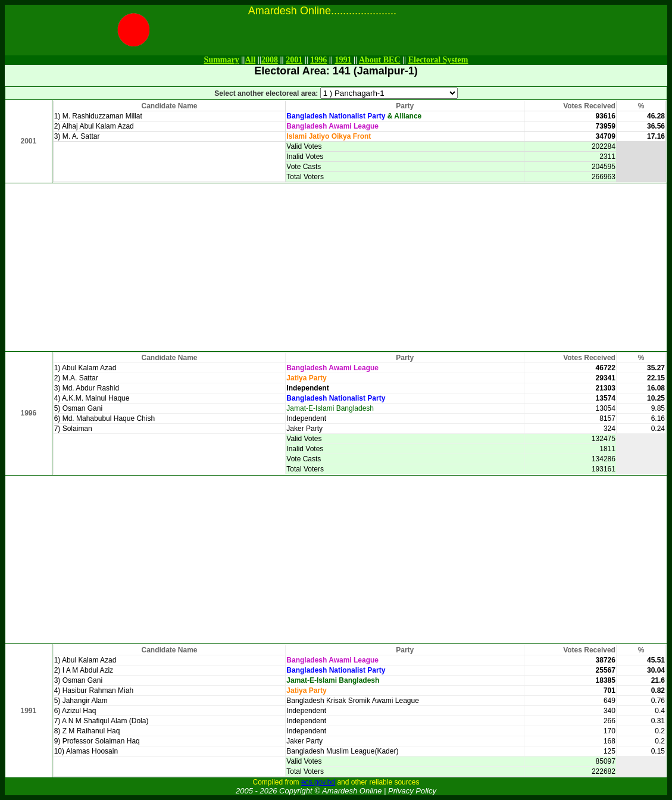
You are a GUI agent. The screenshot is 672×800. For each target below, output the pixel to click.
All (250, 60)
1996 (318, 60)
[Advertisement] (336, 267)
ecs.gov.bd (318, 782)
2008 (270, 60)
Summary (222, 60)
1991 (343, 60)
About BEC (380, 60)
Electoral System (438, 60)
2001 (294, 60)
